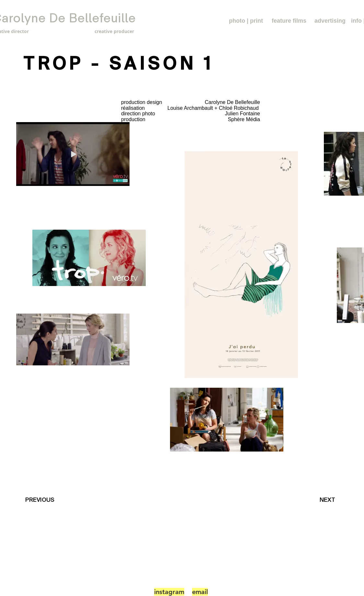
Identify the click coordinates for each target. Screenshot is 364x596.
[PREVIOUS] (41, 500)
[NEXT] (329, 500)
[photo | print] (246, 21)
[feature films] (289, 21)
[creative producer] (101, 31)
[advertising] (330, 21)
